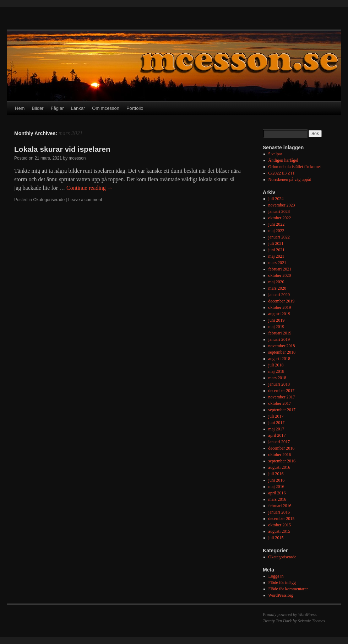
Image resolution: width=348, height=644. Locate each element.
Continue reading (90, 188)
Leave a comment (85, 200)
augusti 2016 (279, 467)
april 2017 (277, 435)
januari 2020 (279, 295)
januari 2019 (279, 339)
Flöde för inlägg (282, 583)
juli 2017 (276, 416)
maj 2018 (276, 371)
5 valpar (275, 154)
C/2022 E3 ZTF (282, 173)
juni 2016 (277, 480)
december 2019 (282, 301)
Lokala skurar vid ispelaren (62, 149)
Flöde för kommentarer (288, 589)
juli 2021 (276, 243)
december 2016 (282, 448)
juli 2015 (276, 538)
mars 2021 (277, 263)
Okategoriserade (49, 200)
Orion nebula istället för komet (295, 167)
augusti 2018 (279, 359)
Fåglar (57, 108)
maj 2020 (276, 282)
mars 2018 (277, 378)
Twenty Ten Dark (277, 621)
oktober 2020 (280, 275)
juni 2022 (277, 224)
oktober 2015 (280, 525)
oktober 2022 (280, 218)
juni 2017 (277, 423)
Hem (20, 108)
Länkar (78, 108)
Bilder (37, 108)
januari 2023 (279, 211)
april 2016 (277, 493)
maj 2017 (276, 429)
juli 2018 (276, 365)
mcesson (77, 158)
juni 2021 (277, 250)
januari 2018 (279, 384)
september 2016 (282, 461)
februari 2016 (280, 506)
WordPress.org (281, 595)
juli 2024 (276, 199)
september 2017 (282, 410)
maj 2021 (276, 256)
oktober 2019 (280, 307)
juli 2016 (276, 474)
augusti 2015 (279, 531)
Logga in (276, 576)
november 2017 (282, 397)
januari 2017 (279, 442)
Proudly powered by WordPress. (290, 615)
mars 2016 (277, 499)
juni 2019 (277, 320)
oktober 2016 (280, 455)
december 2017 (282, 391)
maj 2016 (276, 487)
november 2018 (282, 346)
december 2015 (282, 519)
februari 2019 (280, 333)
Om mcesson (106, 108)
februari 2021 (280, 269)
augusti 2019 (279, 314)
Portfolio (135, 108)
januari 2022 (279, 237)
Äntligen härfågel (283, 160)
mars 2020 (277, 288)
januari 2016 (279, 512)
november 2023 (282, 205)
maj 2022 (276, 231)
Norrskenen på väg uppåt (290, 179)
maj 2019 (276, 327)
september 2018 (282, 352)
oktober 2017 (280, 403)
